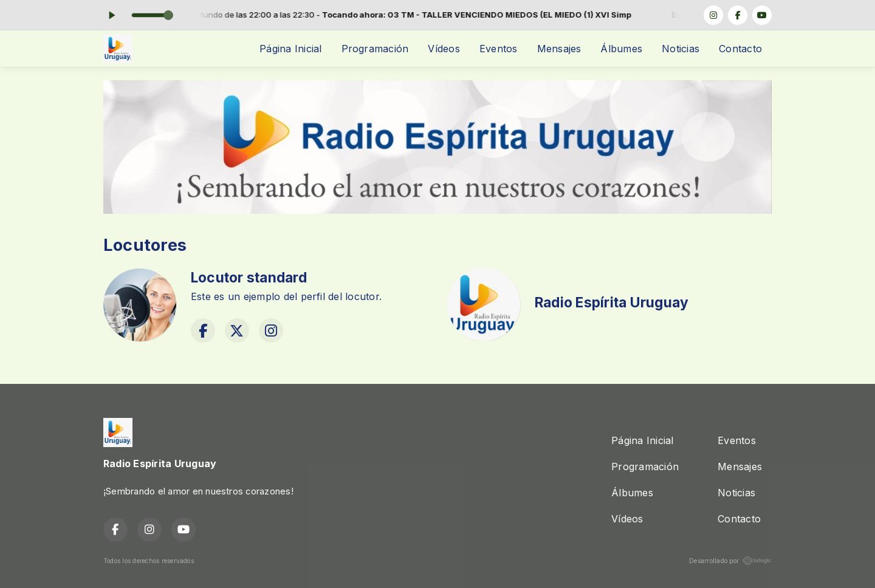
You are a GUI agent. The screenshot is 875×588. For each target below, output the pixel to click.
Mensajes (559, 49)
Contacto (740, 49)
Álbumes (621, 49)
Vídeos (444, 49)
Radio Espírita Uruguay (612, 303)
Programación (375, 49)
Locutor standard (249, 278)
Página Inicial (290, 49)
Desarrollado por (730, 561)
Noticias (681, 49)
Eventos (499, 49)
